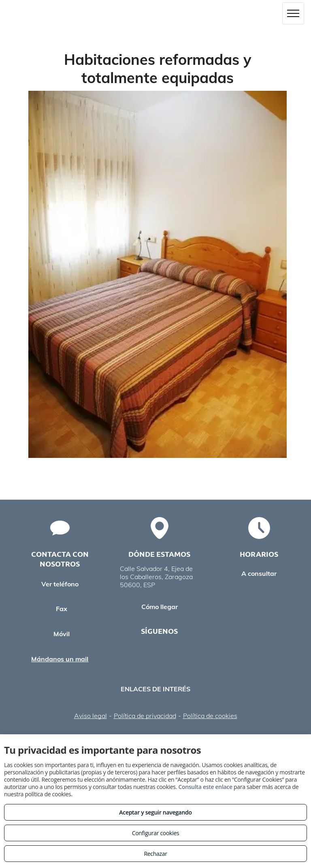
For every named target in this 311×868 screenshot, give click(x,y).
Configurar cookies (156, 833)
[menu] (293, 13)
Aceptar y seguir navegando (155, 812)
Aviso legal (91, 716)
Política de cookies (210, 716)
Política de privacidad (145, 716)
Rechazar (155, 854)
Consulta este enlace (205, 787)
